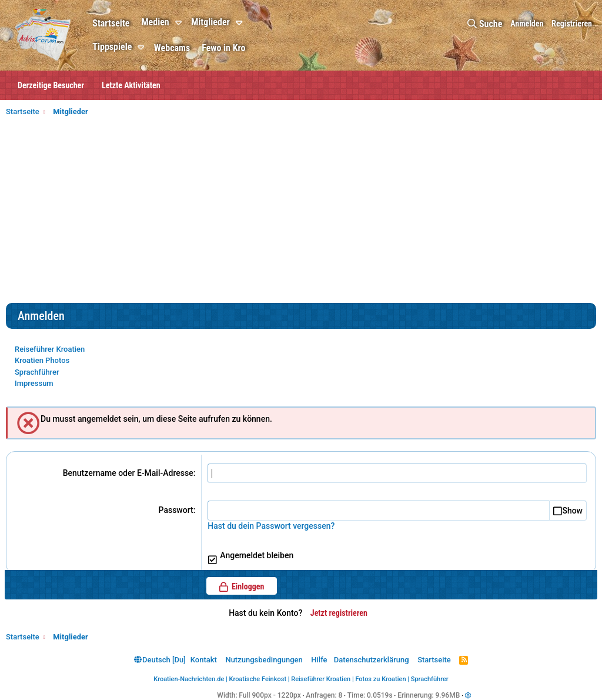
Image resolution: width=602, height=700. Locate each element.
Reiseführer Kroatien (50, 349)
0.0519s (380, 695)
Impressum (34, 383)
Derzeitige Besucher (51, 85)
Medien (155, 22)
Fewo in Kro (223, 48)
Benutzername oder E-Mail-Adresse (128, 473)
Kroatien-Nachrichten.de (189, 679)
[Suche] (485, 24)
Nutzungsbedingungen (264, 660)
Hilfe (319, 660)
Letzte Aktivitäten (131, 85)
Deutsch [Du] (160, 660)
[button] (180, 23)
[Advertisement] (301, 215)
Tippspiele (112, 47)
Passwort (176, 510)
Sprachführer (37, 372)
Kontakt (204, 660)
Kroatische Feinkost (258, 679)
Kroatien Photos (42, 360)
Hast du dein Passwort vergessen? (271, 526)
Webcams (172, 48)
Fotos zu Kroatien (380, 679)
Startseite (111, 23)
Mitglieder (210, 22)
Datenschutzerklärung (372, 660)
